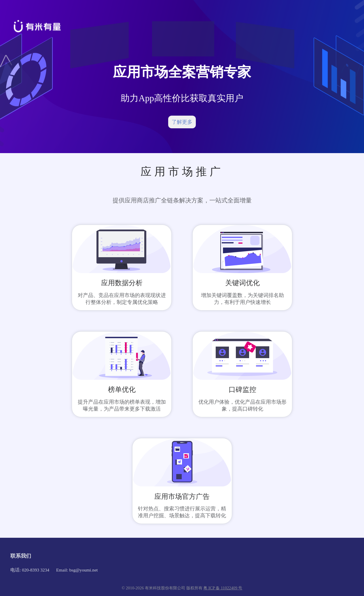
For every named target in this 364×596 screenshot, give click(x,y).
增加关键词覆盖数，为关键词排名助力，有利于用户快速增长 (242, 299)
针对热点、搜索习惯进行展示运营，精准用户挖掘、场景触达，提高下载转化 (182, 512)
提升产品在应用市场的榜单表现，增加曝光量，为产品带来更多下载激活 (122, 405)
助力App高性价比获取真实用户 (182, 98)
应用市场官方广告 (182, 497)
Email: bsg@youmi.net (77, 570)
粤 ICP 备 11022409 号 (223, 588)
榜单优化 (122, 390)
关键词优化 (242, 283)
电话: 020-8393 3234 (30, 570)
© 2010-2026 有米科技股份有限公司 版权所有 (163, 588)
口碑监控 (242, 390)
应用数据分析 (122, 283)
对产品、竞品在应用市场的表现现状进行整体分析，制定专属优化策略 (122, 299)
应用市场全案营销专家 (182, 72)
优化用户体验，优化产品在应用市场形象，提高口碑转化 (242, 405)
